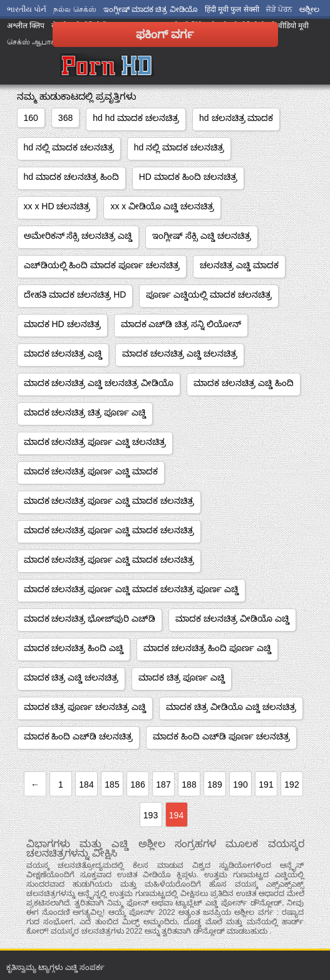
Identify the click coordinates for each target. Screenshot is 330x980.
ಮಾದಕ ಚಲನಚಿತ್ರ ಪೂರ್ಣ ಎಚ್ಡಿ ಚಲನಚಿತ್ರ (95, 442)
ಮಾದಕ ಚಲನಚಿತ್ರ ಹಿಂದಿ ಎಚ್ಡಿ (74, 648)
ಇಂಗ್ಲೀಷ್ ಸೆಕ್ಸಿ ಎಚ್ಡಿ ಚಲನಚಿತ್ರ (202, 236)
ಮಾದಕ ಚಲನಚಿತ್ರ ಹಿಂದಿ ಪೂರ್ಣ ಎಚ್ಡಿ (207, 648)
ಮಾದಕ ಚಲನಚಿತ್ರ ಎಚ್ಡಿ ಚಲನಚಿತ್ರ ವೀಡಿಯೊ (99, 383)
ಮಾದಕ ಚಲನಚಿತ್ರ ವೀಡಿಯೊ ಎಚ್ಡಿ (232, 618)
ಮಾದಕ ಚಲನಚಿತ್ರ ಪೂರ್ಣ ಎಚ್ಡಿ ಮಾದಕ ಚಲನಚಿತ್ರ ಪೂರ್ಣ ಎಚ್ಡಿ (131, 589)
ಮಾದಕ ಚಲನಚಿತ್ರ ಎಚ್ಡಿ (63, 353)
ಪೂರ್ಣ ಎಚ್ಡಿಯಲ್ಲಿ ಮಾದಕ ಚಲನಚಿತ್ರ (209, 295)
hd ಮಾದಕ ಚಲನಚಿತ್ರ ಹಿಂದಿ (71, 177)
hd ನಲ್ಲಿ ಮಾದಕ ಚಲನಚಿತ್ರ (69, 147)
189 (214, 785)
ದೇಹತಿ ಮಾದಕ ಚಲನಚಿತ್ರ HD (75, 295)
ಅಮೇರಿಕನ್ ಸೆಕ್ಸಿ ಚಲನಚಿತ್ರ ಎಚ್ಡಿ (78, 236)
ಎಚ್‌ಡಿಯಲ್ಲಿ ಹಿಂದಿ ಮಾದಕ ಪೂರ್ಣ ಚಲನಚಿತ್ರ (102, 265)
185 (112, 785)
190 (240, 785)
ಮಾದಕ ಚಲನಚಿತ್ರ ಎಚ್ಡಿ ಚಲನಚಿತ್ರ (180, 353)
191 (266, 785)
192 (291, 785)
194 (176, 815)
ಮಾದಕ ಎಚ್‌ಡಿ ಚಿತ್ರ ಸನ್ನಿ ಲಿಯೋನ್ (181, 324)
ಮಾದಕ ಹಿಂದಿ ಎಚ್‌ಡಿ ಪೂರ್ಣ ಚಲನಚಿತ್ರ (221, 736)
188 (189, 785)
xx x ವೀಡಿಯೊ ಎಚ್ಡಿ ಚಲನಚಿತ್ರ (162, 206)
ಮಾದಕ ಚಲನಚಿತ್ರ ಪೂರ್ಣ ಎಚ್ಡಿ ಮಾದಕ (91, 471)
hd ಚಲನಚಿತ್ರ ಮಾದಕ (236, 118)
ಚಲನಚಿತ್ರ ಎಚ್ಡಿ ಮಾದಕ (239, 265)
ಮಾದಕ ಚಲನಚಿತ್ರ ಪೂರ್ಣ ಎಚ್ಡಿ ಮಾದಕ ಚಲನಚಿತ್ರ (109, 501)
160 (31, 118)
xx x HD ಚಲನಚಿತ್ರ (57, 206)
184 (86, 785)
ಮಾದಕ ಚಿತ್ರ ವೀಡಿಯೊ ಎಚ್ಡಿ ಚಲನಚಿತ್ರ (231, 707)
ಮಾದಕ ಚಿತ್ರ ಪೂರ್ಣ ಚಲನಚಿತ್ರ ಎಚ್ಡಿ (85, 707)
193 (151, 815)
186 (137, 785)
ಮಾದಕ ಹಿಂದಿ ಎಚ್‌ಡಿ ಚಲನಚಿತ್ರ (79, 736)
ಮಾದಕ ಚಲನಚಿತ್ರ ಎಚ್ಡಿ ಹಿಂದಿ (244, 383)
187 (163, 785)
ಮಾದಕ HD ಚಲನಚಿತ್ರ (62, 324)
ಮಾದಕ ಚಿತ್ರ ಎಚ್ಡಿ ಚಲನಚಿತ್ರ (71, 677)
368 (65, 118)
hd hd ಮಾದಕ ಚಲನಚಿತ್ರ (136, 118)
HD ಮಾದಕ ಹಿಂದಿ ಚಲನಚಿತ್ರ (188, 177)
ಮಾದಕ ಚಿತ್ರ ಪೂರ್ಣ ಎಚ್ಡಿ (182, 677)
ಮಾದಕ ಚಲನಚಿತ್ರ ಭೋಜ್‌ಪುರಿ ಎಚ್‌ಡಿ (90, 618)
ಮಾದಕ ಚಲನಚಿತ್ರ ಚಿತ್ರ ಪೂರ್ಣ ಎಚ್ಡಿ (85, 412)
